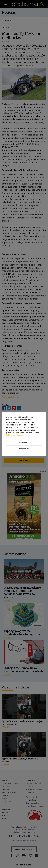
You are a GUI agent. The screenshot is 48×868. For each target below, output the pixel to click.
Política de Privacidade (16, 435)
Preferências (24, 443)
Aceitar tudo (24, 449)
